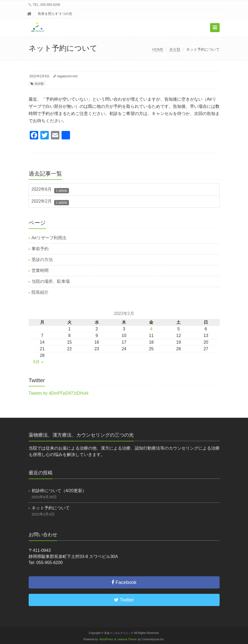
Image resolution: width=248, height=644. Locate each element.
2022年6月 (50, 190)
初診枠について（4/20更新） (59, 491)
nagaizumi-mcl (67, 76)
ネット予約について (51, 508)
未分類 (175, 49)
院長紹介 (40, 292)
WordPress (106, 639)
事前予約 (40, 249)
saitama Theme (127, 639)
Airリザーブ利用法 (49, 238)
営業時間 (40, 270)
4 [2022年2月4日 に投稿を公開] (151, 329)
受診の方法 (42, 260)
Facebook (124, 582)
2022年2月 (50, 202)
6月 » (38, 362)
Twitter (124, 600)
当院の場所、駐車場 (51, 281)
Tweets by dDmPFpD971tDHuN (59, 393)
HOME (158, 49)
